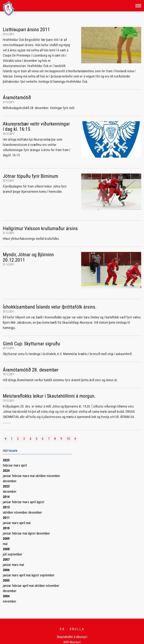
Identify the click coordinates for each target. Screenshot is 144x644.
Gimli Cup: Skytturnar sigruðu (31, 344)
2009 (6, 539)
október (41, 476)
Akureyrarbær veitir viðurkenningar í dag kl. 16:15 (36, 127)
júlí (5, 554)
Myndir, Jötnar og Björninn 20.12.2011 (28, 257)
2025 (6, 460)
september (15, 554)
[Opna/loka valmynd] (138, 6)
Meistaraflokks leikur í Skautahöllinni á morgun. (49, 396)
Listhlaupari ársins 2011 (26, 30)
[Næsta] (75, 439)
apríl (24, 465)
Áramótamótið (17, 97)
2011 (6, 518)
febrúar (8, 465)
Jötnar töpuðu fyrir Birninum (30, 176)
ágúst (40, 502)
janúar (7, 476)
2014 (6, 497)
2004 (6, 596)
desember (10, 481)
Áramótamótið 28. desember (31, 370)
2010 (6, 528)
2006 (6, 570)
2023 (6, 486)
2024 (6, 471)
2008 (6, 549)
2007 (6, 559)
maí (33, 476)
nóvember (53, 476)
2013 (6, 507)
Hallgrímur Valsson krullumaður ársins (40, 228)
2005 (6, 580)
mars (17, 465)
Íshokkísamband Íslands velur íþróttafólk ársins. (50, 307)
